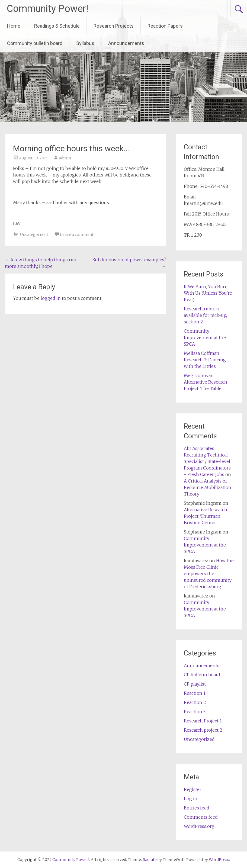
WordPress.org (199, 826)
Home (14, 26)
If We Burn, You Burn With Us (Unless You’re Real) (208, 293)
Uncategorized (34, 234)
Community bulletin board (35, 43)
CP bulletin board (202, 675)
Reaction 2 (195, 702)
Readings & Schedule (57, 26)
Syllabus (85, 43)
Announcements (126, 43)
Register (193, 789)
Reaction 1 (195, 693)
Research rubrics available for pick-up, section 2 (205, 315)
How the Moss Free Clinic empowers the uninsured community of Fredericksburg (209, 574)
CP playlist (195, 684)
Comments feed (201, 817)
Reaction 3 (195, 712)
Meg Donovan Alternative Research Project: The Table (206, 382)
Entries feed (197, 808)
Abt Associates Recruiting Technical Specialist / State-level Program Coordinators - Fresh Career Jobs (207, 461)
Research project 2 (203, 730)
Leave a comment (77, 234)
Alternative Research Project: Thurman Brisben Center (206, 516)
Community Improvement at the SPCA (205, 337)
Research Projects (114, 26)
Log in (191, 799)
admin (65, 158)
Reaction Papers (165, 26)
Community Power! (48, 9)
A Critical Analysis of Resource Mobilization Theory (208, 487)
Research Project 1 (203, 721)
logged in (51, 298)
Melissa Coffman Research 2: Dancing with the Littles (205, 360)
